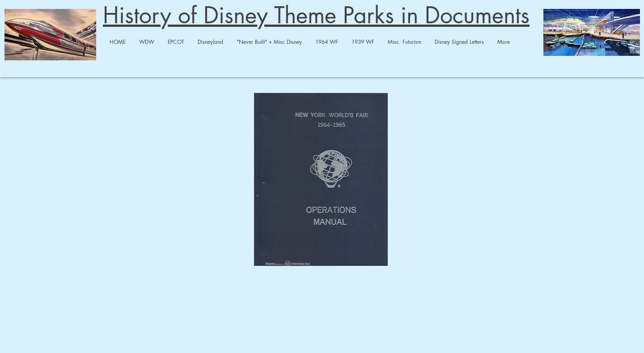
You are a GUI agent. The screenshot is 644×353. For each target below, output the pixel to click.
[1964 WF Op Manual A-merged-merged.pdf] (321, 181)
